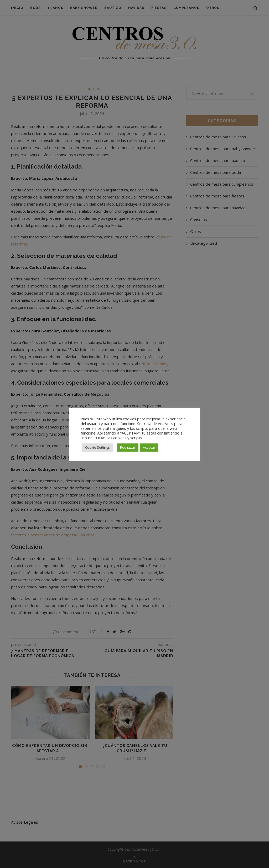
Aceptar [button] (149, 447)
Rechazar (128, 447)
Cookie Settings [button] (97, 447)
